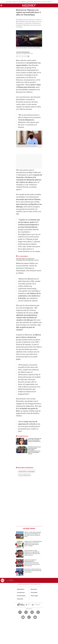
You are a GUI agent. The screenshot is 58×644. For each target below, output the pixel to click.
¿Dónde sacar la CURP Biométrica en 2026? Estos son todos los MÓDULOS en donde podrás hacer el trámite (33, 544)
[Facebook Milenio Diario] (20, 612)
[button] (1, 6)
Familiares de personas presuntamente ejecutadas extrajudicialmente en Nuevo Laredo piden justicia (34, 450)
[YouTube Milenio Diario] (23, 617)
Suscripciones (21, 596)
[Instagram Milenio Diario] (32, 612)
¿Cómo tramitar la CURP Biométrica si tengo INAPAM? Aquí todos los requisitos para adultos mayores (32, 553)
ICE (32, 2)
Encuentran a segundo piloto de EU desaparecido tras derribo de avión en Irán (33, 571)
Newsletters (21, 589)
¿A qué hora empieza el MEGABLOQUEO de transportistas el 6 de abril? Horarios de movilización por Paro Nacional (32, 563)
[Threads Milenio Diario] (38, 612)
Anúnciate (20, 599)
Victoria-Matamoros (25, 475)
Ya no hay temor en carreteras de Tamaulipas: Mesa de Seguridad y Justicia (27, 259)
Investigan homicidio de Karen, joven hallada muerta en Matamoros (35, 440)
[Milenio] (29, 5)
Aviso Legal (34, 596)
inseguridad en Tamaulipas (27, 471)
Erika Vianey (44, 2)
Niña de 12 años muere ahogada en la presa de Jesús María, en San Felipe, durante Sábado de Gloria (33, 534)
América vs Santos (16, 2)
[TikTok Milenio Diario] (29, 617)
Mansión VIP (37, 2)
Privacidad (34, 592)
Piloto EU (24, 2)
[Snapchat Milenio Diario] (35, 617)
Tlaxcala (29, 2)
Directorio (34, 589)
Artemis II (50, 2)
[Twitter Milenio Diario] (26, 612)
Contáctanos (21, 592)
